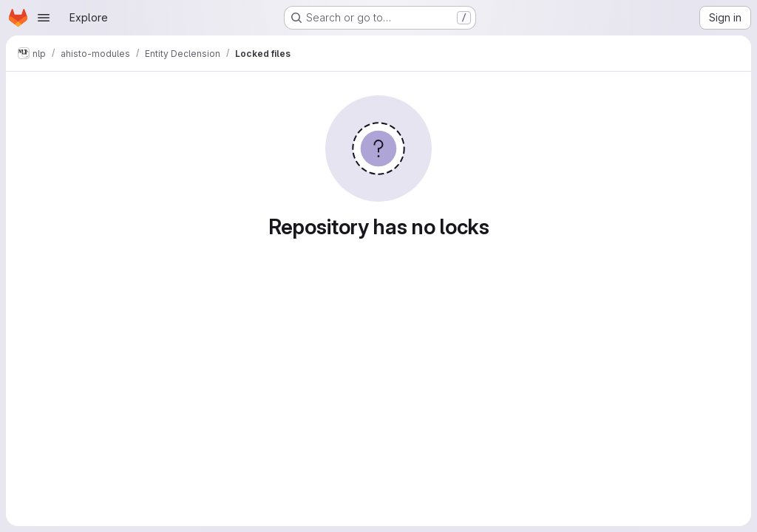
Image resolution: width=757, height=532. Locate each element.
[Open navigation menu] (44, 18)
